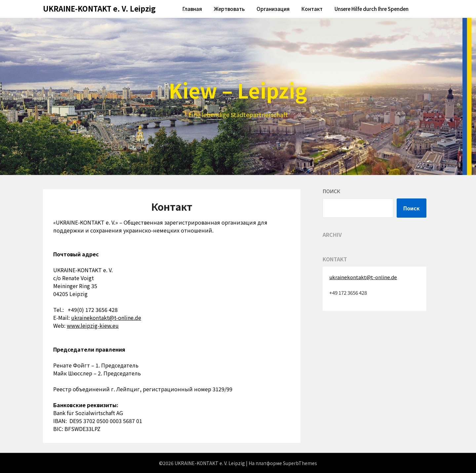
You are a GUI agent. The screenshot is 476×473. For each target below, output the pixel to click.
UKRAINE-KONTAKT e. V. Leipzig (99, 8)
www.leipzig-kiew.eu (93, 325)
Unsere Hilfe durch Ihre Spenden (372, 9)
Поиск (331, 191)
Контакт (312, 9)
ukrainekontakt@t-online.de (106, 318)
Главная (192, 9)
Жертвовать (229, 9)
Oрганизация (273, 9)
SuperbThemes (300, 463)
